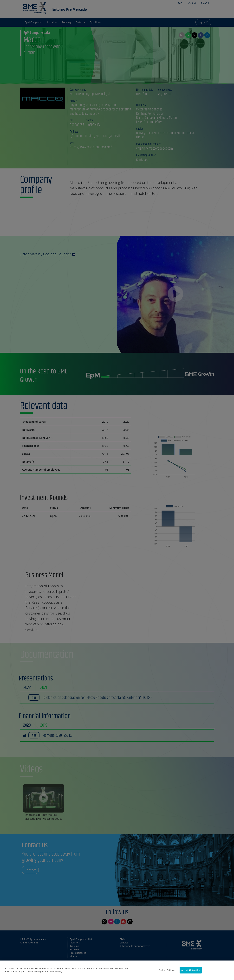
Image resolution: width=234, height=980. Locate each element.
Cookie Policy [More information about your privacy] (55, 974)
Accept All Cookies (191, 972)
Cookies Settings (167, 972)
